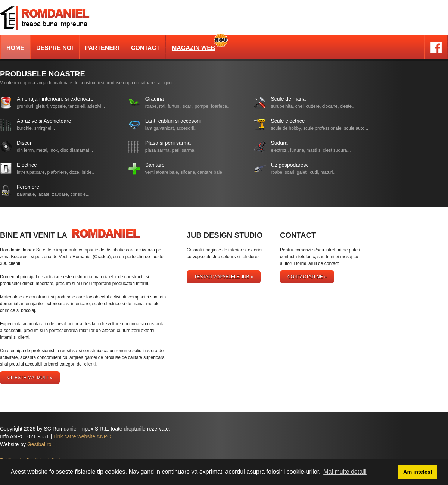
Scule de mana (288, 99)
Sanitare (155, 165)
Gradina (155, 99)
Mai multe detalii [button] (345, 472)
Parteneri (102, 48)
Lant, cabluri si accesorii (173, 121)
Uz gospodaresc (290, 165)
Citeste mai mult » (30, 378)
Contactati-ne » (307, 277)
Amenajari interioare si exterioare (55, 99)
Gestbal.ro (39, 444)
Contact (145, 48)
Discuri (25, 143)
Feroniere (28, 187)
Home (15, 48)
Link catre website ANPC (82, 436)
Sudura (279, 143)
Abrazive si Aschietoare (44, 121)
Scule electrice (288, 121)
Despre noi (55, 48)
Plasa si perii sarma (168, 143)
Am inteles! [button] (418, 472)
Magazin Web (193, 48)
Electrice (27, 165)
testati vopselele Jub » (224, 277)
